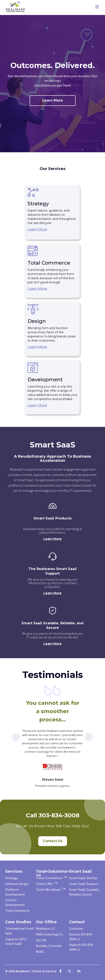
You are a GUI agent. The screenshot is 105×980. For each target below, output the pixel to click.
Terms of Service (44, 971)
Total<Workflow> (51, 890)
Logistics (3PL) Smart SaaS (16, 942)
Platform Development (15, 892)
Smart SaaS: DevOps (83, 878)
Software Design (17, 884)
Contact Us (53, 841)
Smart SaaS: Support (84, 884)
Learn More (53, 100)
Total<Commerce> (52, 878)
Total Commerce (17, 911)
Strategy (11, 878)
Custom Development (15, 903)
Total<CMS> (47, 884)
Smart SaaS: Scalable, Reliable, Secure (84, 892)
